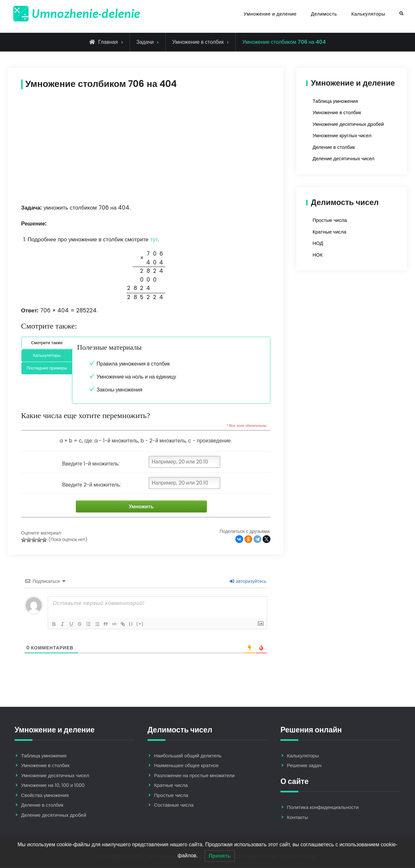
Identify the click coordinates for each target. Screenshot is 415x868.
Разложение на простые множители (194, 776)
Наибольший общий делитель (188, 756)
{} (135, 624)
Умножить (139, 507)
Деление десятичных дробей (54, 816)
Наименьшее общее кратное (186, 766)
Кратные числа (329, 232)
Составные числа (174, 806)
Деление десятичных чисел (344, 158)
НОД (318, 243)
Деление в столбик (334, 147)
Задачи (145, 42)
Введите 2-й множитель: (92, 485)
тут (154, 239)
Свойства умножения (45, 796)
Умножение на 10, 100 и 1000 (53, 786)
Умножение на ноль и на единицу (136, 377)
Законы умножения (119, 390)
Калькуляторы (368, 14)
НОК (318, 255)
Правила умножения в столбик (133, 364)
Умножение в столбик (198, 42)
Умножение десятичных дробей (348, 124)
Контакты (297, 818)
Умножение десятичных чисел (55, 776)
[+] (144, 624)
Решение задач (304, 766)
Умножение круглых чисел (342, 135)
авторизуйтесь (248, 582)
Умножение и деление (270, 14)
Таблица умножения (335, 101)
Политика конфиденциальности (323, 808)
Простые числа (330, 220)
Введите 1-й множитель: (91, 464)
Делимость (324, 14)
